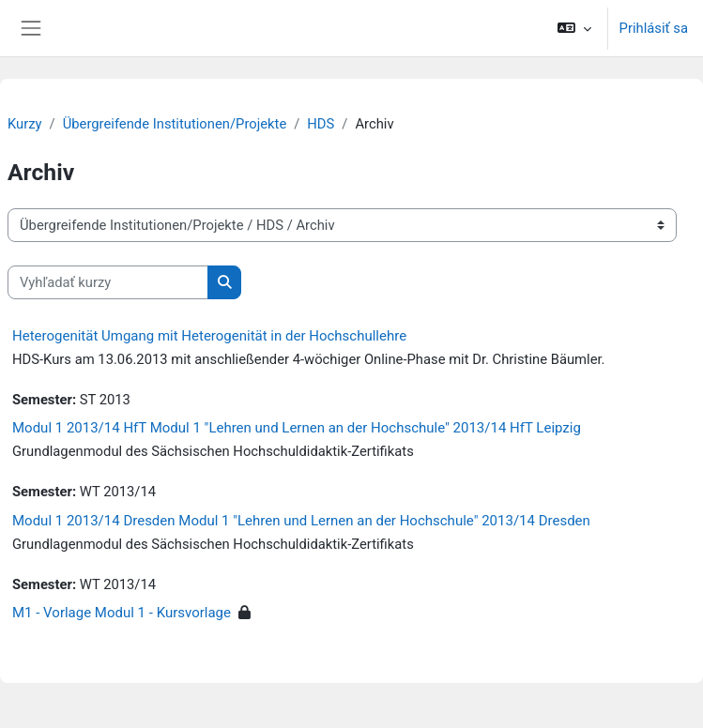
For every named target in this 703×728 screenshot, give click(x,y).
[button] (574, 28)
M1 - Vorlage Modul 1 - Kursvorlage (122, 613)
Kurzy (25, 124)
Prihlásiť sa (654, 28)
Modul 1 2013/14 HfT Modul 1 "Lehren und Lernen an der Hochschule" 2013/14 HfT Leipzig (297, 428)
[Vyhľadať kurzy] (108, 282)
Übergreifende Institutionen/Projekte (175, 124)
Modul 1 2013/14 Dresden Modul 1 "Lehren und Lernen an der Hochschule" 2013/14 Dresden (301, 521)
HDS (321, 124)
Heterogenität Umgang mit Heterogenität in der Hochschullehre (209, 336)
